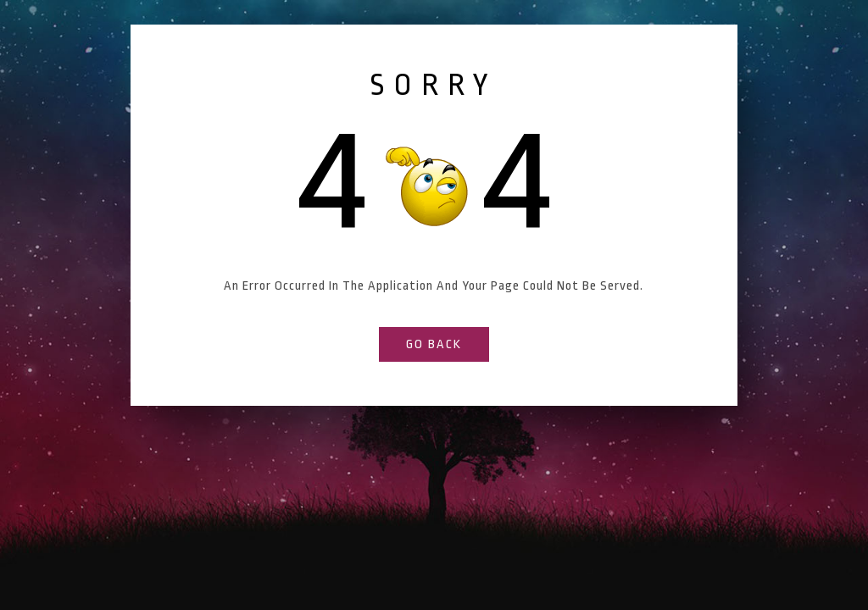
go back (434, 344)
